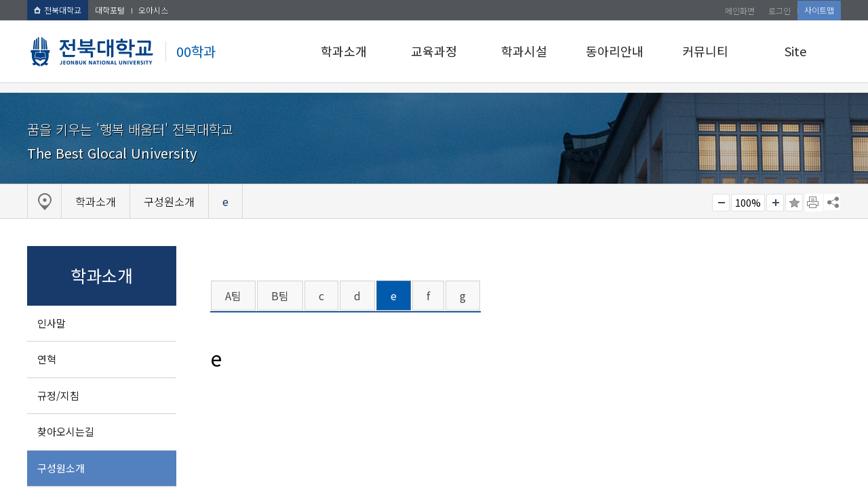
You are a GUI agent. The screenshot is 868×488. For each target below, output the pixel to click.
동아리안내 (615, 51)
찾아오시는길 (66, 431)
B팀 (280, 296)
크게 (775, 203)
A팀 (233, 296)
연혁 (47, 359)
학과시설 (524, 51)
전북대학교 (58, 10)
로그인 (780, 11)
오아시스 (153, 10)
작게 (721, 203)
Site (795, 51)
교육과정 (434, 51)
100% (748, 203)
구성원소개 (61, 468)
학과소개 (344, 51)
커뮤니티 (705, 51)
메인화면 (740, 11)
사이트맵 (819, 10)
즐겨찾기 (794, 203)
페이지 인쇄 (814, 203)
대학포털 (110, 10)
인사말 (52, 323)
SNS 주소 (832, 202)
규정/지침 (58, 395)
